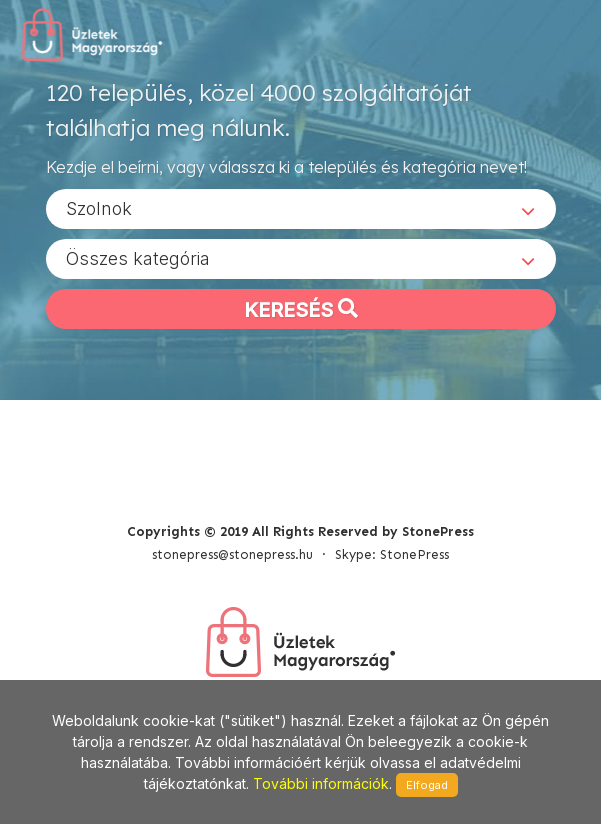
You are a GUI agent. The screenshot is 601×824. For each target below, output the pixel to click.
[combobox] (301, 209)
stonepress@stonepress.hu (232, 554)
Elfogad (427, 785)
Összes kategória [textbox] (138, 258)
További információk (321, 783)
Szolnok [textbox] (99, 208)
